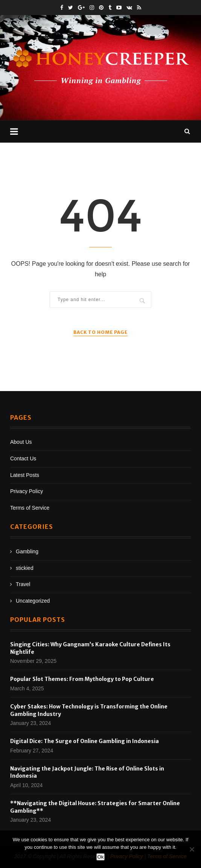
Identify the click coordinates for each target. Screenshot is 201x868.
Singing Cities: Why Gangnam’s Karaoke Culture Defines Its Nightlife (90, 648)
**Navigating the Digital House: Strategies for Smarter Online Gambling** (95, 807)
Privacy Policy (27, 491)
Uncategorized (33, 601)
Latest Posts (25, 475)
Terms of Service (30, 508)
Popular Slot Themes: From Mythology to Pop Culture (82, 679)
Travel (23, 584)
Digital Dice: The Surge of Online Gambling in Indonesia (85, 741)
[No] (192, 849)
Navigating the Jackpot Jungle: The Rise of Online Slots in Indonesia (87, 772)
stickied (25, 568)
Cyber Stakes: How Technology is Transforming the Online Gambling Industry (89, 710)
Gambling (27, 551)
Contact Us (23, 458)
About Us (21, 442)
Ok (100, 857)
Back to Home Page (100, 332)
